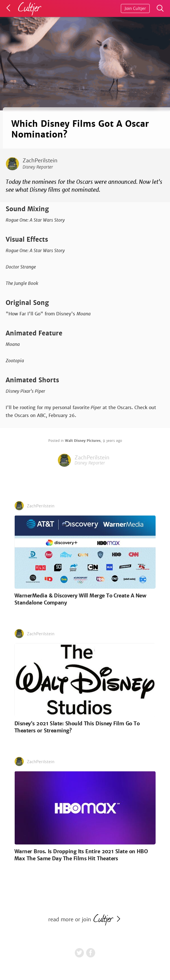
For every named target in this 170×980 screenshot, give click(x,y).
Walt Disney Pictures (83, 441)
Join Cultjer (135, 8)
